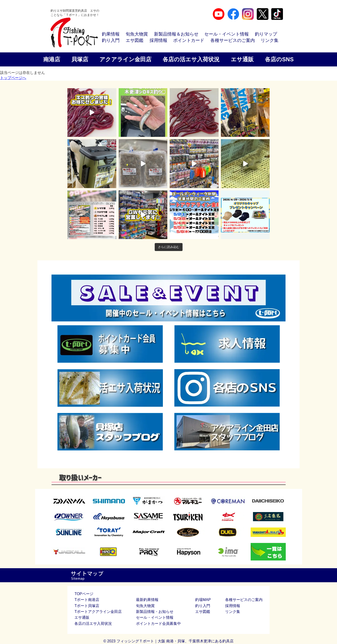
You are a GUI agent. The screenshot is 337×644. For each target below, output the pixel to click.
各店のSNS (279, 59)
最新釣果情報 (147, 600)
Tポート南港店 (87, 600)
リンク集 (270, 40)
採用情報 (158, 40)
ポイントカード (189, 40)
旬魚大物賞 (137, 34)
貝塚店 (80, 59)
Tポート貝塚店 (87, 606)
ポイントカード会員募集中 (158, 624)
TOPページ (84, 594)
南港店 (52, 59)
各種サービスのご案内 (233, 40)
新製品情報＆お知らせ (176, 34)
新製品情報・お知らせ (155, 612)
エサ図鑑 (135, 40)
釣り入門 (111, 40)
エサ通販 (242, 59)
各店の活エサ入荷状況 (191, 59)
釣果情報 (111, 34)
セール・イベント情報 (227, 34)
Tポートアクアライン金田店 (98, 612)
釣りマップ (266, 34)
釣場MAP (203, 600)
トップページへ (13, 78)
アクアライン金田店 (125, 59)
